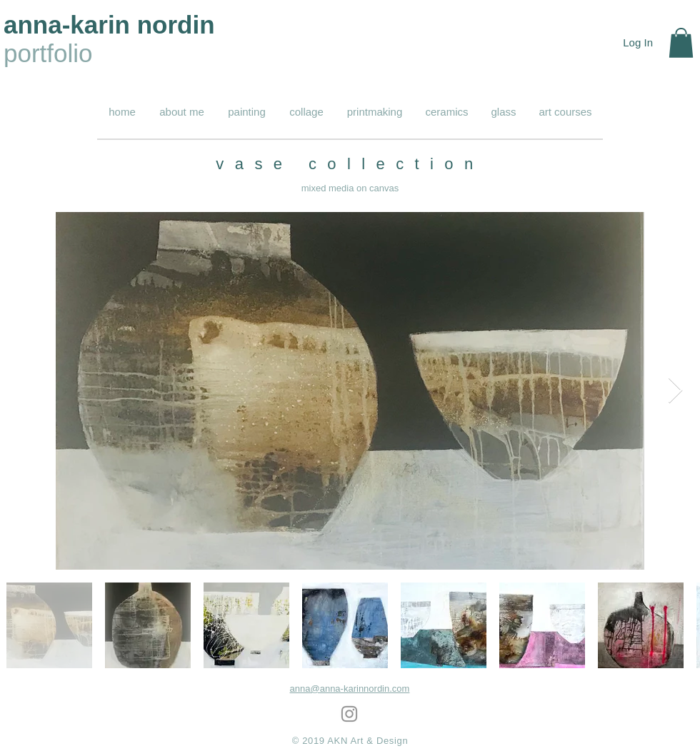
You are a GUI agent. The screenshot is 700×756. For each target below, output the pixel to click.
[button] (681, 43)
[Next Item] (675, 391)
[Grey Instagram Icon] (349, 714)
